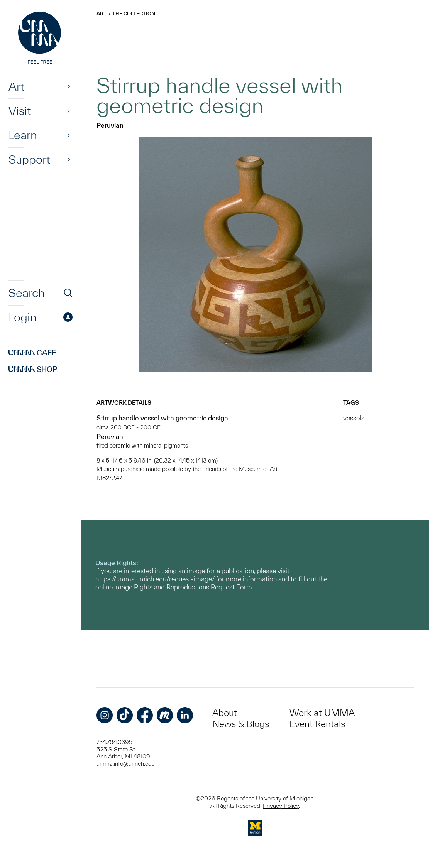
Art (16, 86)
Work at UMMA (322, 713)
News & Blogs (241, 724)
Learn (23, 135)
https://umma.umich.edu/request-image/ (155, 579)
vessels (354, 418)
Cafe (32, 353)
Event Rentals (317, 724)
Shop (33, 369)
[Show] (69, 86)
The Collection (134, 14)
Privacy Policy (281, 806)
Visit (20, 111)
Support (29, 159)
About (225, 713)
